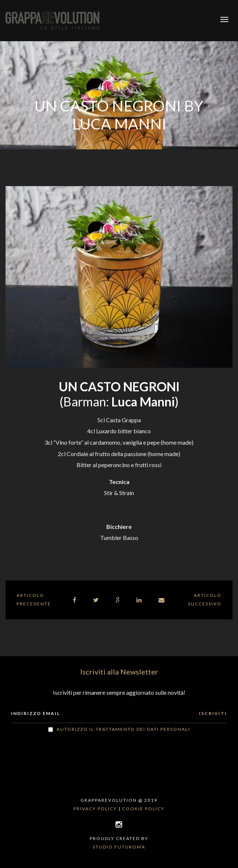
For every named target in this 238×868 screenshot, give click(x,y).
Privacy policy (95, 809)
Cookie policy (143, 809)
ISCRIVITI (213, 713)
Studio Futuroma (119, 847)
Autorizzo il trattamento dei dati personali (123, 729)
